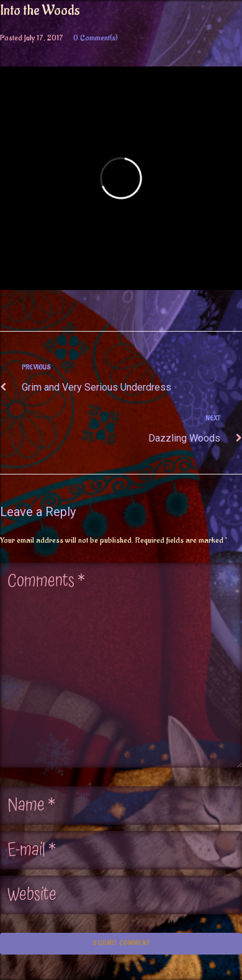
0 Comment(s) (96, 38)
